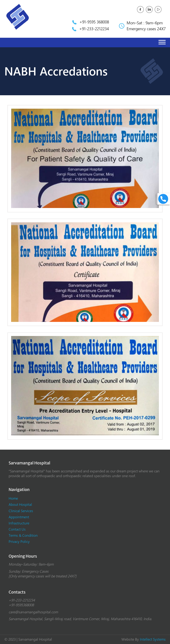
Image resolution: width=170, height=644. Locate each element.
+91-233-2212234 (94, 29)
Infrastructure (19, 523)
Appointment (19, 517)
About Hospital (20, 505)
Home (13, 498)
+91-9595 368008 (94, 22)
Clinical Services (21, 511)
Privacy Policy (19, 542)
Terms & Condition (23, 535)
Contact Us (17, 529)
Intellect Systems (153, 639)
